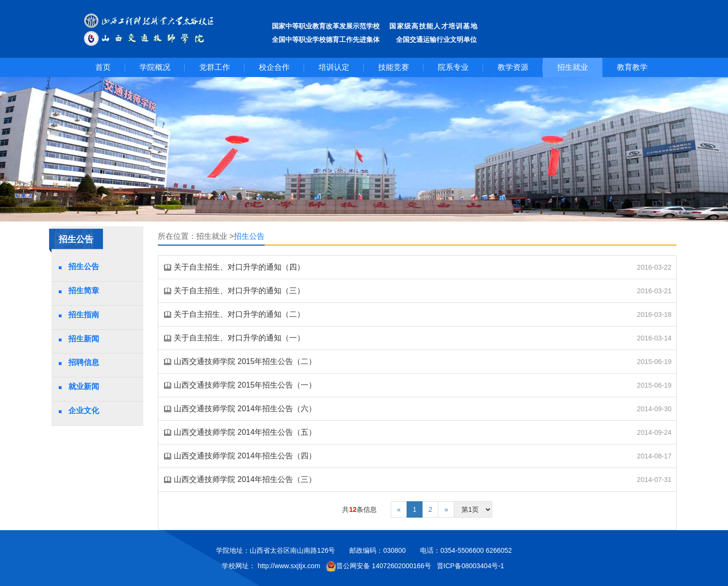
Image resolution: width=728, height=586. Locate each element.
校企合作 (274, 67)
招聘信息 (84, 362)
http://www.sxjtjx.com (289, 566)
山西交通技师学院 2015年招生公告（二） (245, 361)
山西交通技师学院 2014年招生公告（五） (245, 432)
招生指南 (84, 315)
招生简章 (84, 291)
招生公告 (84, 267)
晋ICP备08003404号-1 (472, 566)
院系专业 (453, 67)
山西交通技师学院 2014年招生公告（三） (245, 479)
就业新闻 (84, 386)
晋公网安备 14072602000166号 (378, 566)
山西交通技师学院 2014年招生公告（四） (245, 456)
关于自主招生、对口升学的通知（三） (239, 291)
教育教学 (632, 67)
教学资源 (513, 67)
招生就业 (573, 67)
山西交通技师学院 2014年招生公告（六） (245, 409)
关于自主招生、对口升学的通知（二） (239, 314)
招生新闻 (84, 339)
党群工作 (215, 67)
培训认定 (334, 67)
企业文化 (84, 410)
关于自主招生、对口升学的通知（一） (239, 338)
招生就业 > (215, 236)
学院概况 (155, 67)
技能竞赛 (394, 67)
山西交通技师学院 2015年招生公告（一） (245, 385)
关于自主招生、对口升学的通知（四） (239, 267)
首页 (103, 67)
